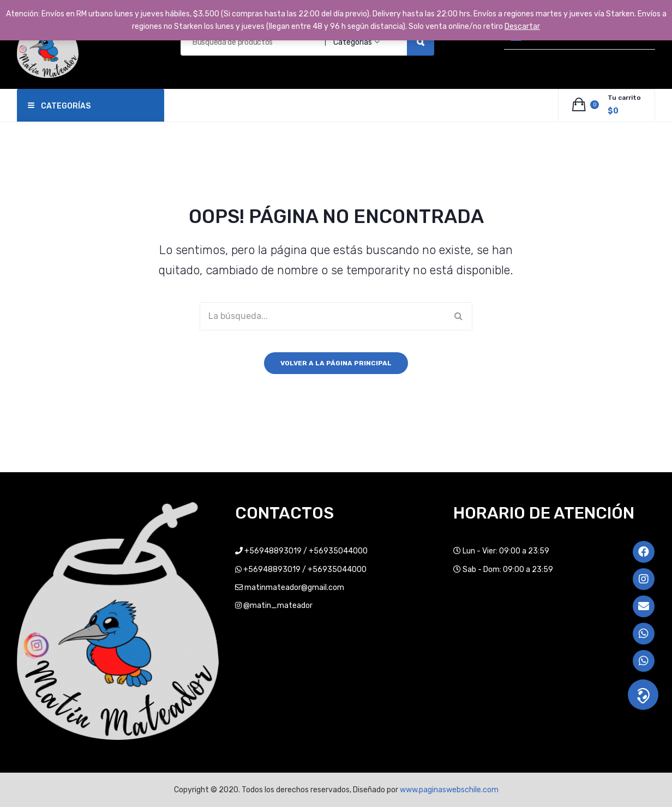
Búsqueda (421, 42)
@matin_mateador (278, 606)
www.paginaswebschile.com (449, 790)
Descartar (522, 26)
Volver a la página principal (336, 363)
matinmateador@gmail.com (294, 588)
